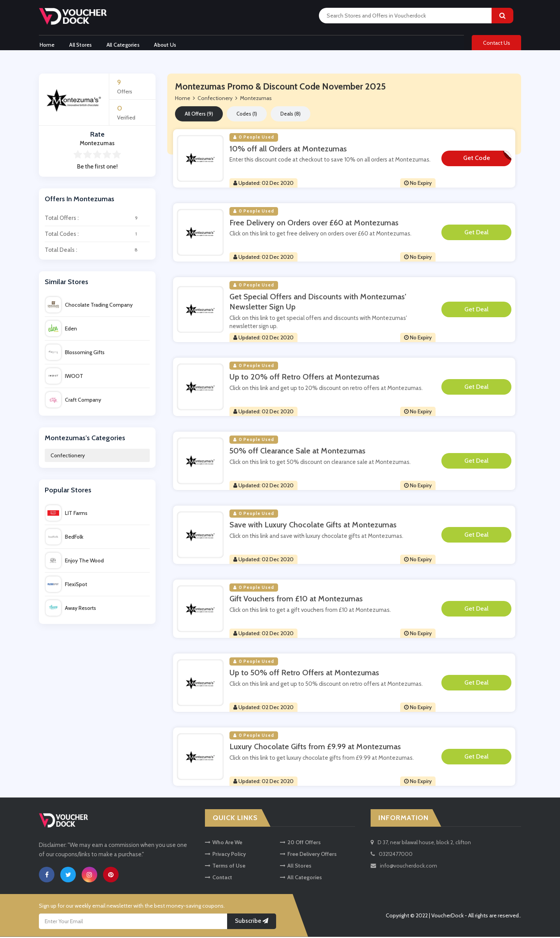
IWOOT (64, 377)
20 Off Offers (300, 844)
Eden (61, 330)
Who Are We (224, 844)
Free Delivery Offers (308, 855)
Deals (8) (290, 115)
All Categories (124, 44)
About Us (167, 44)
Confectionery (68, 457)
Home (46, 44)
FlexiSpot (66, 586)
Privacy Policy (225, 855)
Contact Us (497, 44)
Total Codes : (97, 235)
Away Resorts (71, 610)
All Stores (81, 44)
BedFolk (64, 538)
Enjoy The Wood (75, 562)
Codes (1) (247, 115)
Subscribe (252, 922)
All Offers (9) (199, 115)
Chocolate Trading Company (89, 306)
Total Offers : (97, 220)
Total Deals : (97, 251)
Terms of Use (225, 867)
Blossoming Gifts (75, 353)
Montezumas (256, 100)
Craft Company (73, 401)
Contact (219, 879)
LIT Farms (66, 515)
